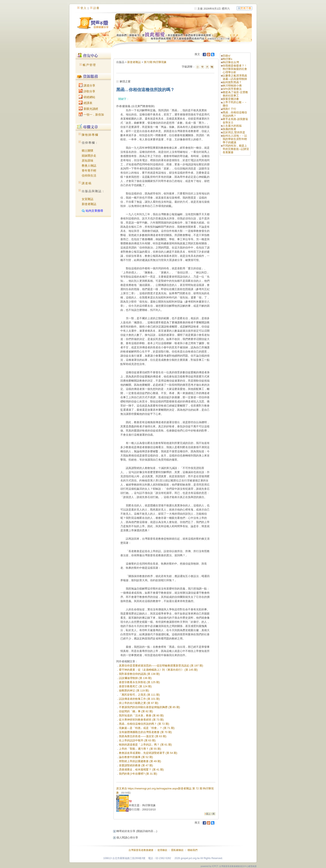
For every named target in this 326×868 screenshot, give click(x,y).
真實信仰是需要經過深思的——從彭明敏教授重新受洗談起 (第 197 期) (161, 666)
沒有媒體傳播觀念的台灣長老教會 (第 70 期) (145, 732)
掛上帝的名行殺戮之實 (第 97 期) (139, 703)
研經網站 (87, 97)
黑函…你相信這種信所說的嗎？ (235, 114)
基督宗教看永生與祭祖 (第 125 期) (139, 682)
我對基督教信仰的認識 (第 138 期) (139, 674)
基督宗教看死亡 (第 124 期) (135, 686)
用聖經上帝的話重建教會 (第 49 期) (140, 761)
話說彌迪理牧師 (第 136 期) (135, 678)
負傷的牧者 (229, 129)
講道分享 (87, 85)
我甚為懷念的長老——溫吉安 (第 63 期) (143, 736)
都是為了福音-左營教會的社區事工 (235, 94)
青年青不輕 (89, 171)
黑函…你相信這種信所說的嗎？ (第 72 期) (144, 724)
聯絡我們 (193, 850)
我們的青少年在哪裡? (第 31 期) (138, 774)
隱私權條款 (177, 850)
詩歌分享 (87, 91)
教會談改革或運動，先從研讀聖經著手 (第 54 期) (148, 753)
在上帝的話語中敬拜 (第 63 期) (137, 740)
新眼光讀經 (88, 109)
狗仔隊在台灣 (231, 62)
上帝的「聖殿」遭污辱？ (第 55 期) (140, 749)
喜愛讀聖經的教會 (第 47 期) (136, 765)
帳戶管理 (89, 65)
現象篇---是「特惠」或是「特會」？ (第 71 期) (147, 728)
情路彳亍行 (229, 109)
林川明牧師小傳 (232, 86)
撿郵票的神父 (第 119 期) (134, 691)
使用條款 (162, 850)
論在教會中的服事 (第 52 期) (136, 757)
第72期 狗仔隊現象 (155, 62)
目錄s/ (226, 56)
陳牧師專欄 (90, 135)
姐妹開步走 (89, 156)
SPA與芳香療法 (232, 89)
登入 (84, 8)
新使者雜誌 (89, 204)
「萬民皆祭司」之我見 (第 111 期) (139, 695)
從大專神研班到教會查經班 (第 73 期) (141, 720)
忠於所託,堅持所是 (234, 132)
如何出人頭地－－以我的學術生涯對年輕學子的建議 (235, 139)
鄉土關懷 (88, 151)
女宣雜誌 (88, 199)
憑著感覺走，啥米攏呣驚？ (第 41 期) (141, 770)
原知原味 (88, 161)
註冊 (96, 8)
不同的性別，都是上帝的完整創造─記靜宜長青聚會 (236, 149)
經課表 (85, 103)
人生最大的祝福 (232, 126)
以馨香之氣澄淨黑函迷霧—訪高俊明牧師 (235, 77)
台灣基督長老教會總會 (141, 850)
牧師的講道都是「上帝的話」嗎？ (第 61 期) (145, 745)
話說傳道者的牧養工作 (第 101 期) (139, 699)
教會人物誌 (89, 166)
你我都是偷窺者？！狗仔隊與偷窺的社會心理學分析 (235, 69)
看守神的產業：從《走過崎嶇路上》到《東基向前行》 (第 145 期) (158, 670)
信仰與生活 (89, 176)
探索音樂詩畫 (231, 99)
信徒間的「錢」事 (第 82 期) (136, 711)
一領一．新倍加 (91, 115)
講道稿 (87, 183)
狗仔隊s (227, 59)
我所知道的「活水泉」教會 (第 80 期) (141, 715)
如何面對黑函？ (232, 82)
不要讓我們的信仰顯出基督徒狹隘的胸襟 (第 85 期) (149, 707)
